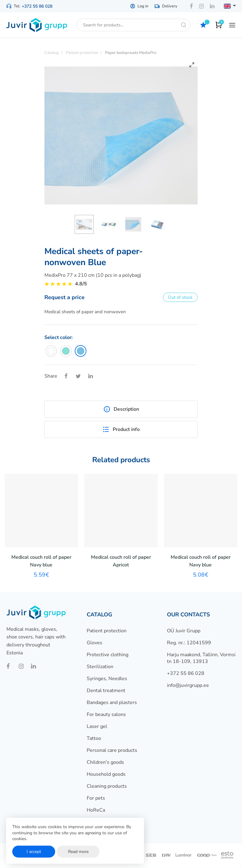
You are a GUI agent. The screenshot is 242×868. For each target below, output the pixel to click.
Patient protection (107, 631)
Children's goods (105, 762)
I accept (34, 852)
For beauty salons (106, 714)
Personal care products (112, 750)
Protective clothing (108, 655)
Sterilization (100, 667)
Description (121, 409)
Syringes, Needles (107, 679)
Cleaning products (107, 786)
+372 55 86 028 (37, 6)
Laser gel (97, 726)
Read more (78, 852)
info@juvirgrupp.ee (188, 685)
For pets (96, 798)
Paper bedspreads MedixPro (131, 53)
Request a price (64, 297)
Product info (121, 429)
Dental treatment (106, 691)
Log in (139, 6)
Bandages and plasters (112, 702)
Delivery (166, 6)
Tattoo (94, 738)
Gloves (95, 643)
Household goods (106, 774)
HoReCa (96, 810)
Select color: (59, 337)
